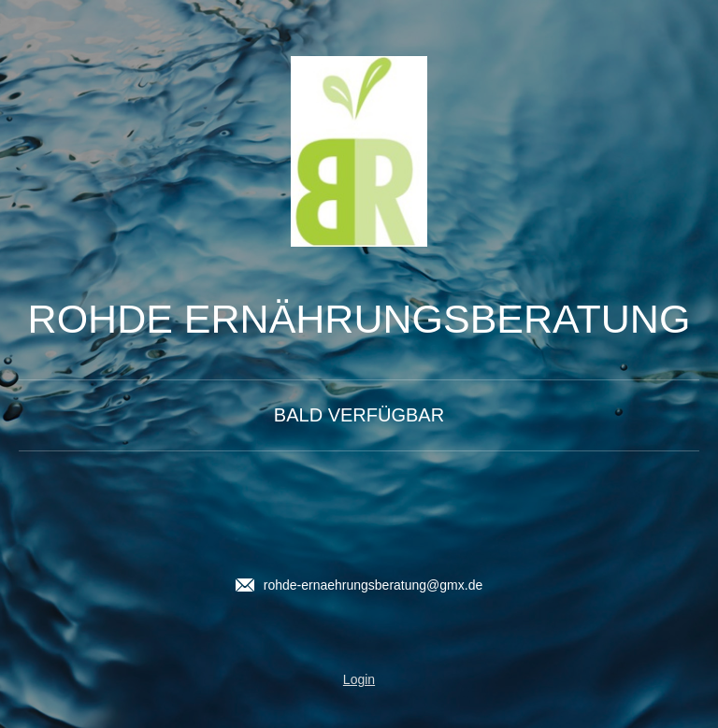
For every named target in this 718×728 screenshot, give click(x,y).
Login (359, 679)
